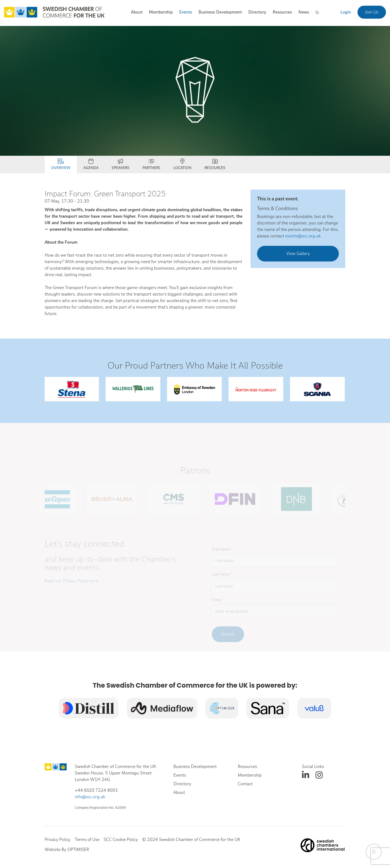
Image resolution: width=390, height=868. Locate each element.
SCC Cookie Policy (121, 839)
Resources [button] (282, 12)
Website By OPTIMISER (67, 849)
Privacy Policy (58, 839)
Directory (257, 12)
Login (346, 12)
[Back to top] (374, 852)
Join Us (372, 12)
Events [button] (186, 12)
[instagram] (319, 775)
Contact (245, 784)
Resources (247, 766)
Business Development (195, 766)
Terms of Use (87, 839)
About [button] (137, 12)
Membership (250, 775)
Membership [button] (161, 12)
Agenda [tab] (91, 164)
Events (180, 775)
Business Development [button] (220, 12)
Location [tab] (182, 164)
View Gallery (298, 254)
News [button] (304, 12)
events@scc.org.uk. (303, 236)
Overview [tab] (61, 164)
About (179, 792)
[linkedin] (305, 775)
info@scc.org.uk (90, 797)
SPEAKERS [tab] (121, 164)
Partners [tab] (151, 164)
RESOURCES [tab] (215, 164)
